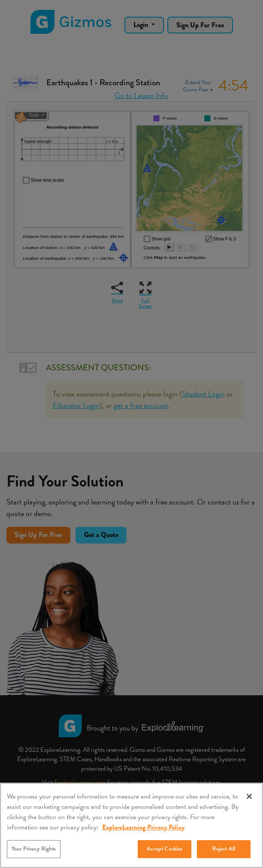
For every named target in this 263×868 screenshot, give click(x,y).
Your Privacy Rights (34, 849)
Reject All (224, 849)
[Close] (249, 796)
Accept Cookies (165, 849)
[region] (131, 825)
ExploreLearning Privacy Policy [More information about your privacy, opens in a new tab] (143, 827)
